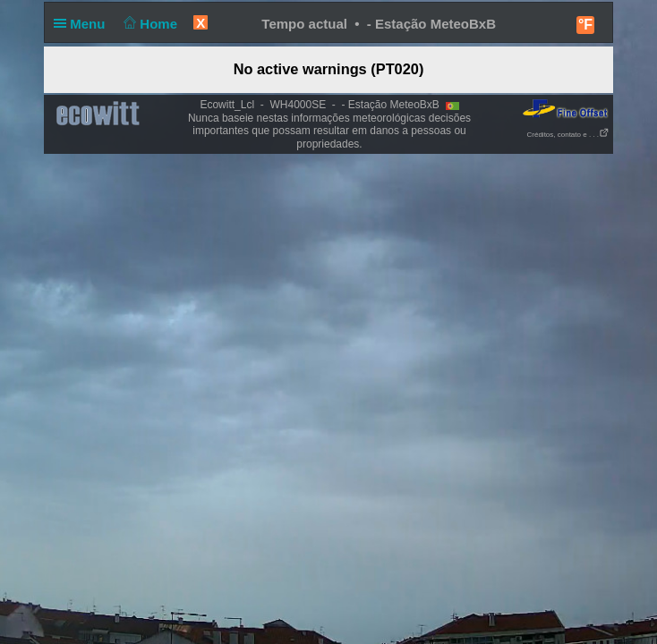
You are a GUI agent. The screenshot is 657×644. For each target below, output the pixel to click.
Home (149, 24)
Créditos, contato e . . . (568, 135)
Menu (83, 24)
